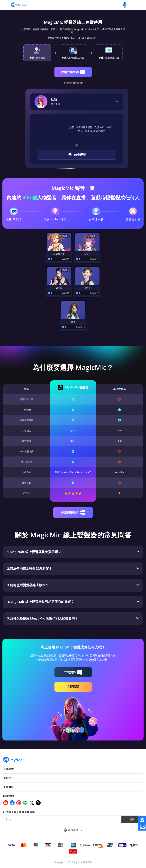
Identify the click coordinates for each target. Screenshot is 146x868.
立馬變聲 (73, 672)
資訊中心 (8, 778)
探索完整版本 (73, 72)
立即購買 (73, 687)
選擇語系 (73, 830)
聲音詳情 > (64, 236)
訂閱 (132, 819)
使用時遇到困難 (73, 83)
